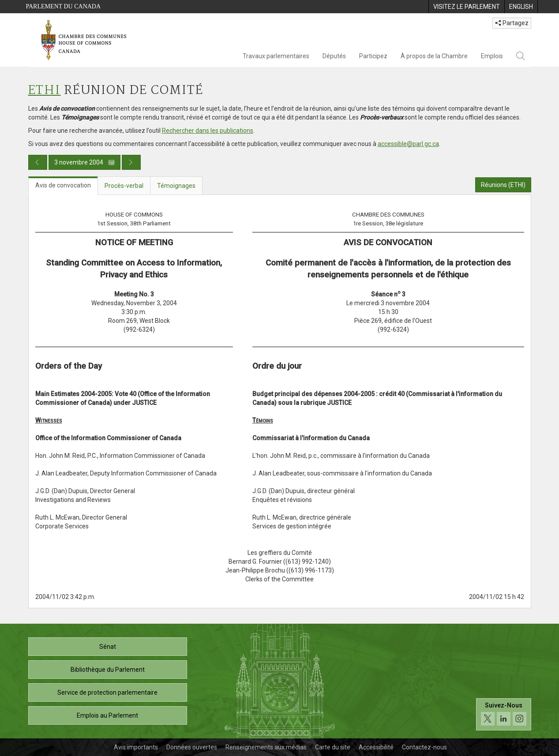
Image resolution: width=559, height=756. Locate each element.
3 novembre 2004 (84, 162)
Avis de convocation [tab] (63, 185)
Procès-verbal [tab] (124, 186)
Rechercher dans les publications (208, 131)
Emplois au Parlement (107, 715)
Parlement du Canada (64, 6)
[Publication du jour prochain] (131, 162)
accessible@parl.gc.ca (408, 144)
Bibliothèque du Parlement (108, 670)
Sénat (108, 647)
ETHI (45, 91)
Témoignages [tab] (176, 186)
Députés (334, 56)
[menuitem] (466, 7)
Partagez (512, 23)
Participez (373, 56)
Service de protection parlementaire (107, 692)
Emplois (492, 56)
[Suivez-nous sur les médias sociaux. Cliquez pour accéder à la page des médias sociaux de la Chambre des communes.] (504, 714)
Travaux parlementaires (276, 56)
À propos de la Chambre (434, 56)
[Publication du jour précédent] (38, 162)
